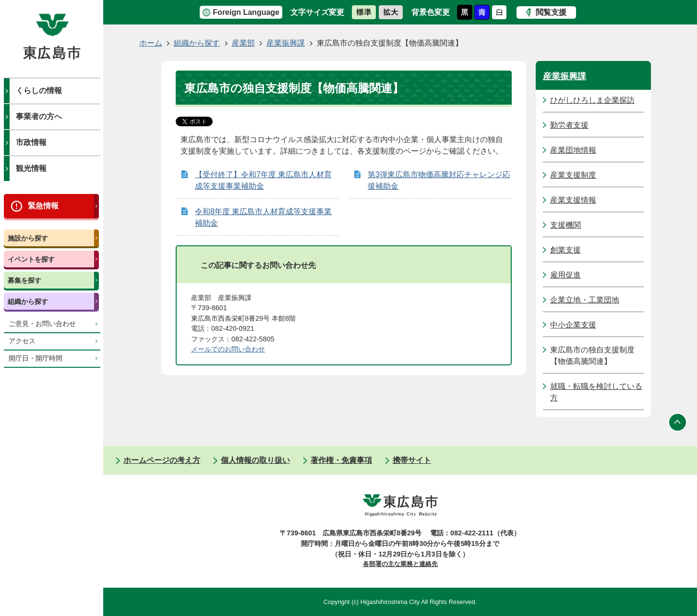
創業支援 (565, 250)
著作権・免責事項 (341, 460)
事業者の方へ (39, 116)
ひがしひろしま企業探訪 (592, 100)
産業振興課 (286, 43)
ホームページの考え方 (162, 460)
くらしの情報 (39, 91)
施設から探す (28, 238)
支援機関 (565, 225)
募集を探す (24, 280)
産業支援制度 (573, 175)
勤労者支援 (569, 125)
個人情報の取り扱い (255, 460)
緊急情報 (43, 206)
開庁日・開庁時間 (36, 358)
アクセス (22, 341)
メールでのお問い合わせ (228, 349)
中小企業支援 (573, 325)
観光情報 (31, 168)
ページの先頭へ (678, 422)
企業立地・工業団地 (585, 300)
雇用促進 (565, 275)
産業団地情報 (573, 150)
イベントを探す (31, 259)
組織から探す (28, 302)
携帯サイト (412, 460)
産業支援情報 (573, 200)
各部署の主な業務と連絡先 (400, 564)
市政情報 (31, 142)
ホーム (151, 43)
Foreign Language (246, 12)
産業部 (243, 43)
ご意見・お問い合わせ (42, 324)
